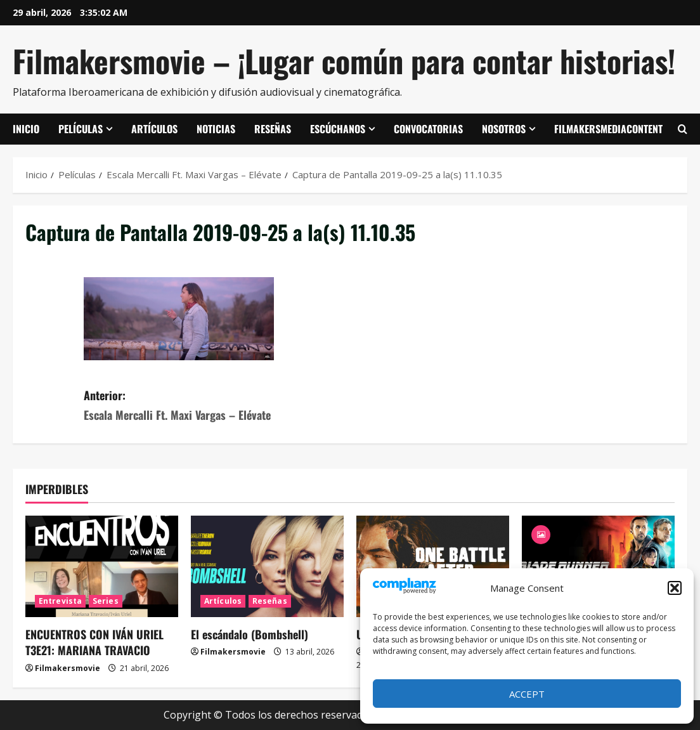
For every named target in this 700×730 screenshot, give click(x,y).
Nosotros (504, 129)
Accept (527, 694)
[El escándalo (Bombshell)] (267, 567)
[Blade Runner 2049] (598, 567)
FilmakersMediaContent (608, 129)
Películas (81, 129)
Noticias (216, 129)
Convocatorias (428, 129)
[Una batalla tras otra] (433, 567)
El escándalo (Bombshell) (250, 634)
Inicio (26, 129)
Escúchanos (338, 129)
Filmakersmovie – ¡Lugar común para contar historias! (344, 61)
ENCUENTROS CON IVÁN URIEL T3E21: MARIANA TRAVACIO (94, 642)
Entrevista (60, 601)
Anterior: (217, 406)
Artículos (154, 129)
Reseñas (273, 129)
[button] (675, 588)
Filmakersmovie (68, 668)
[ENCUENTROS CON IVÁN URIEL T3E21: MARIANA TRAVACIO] (102, 567)
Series (106, 601)
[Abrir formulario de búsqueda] (683, 129)
